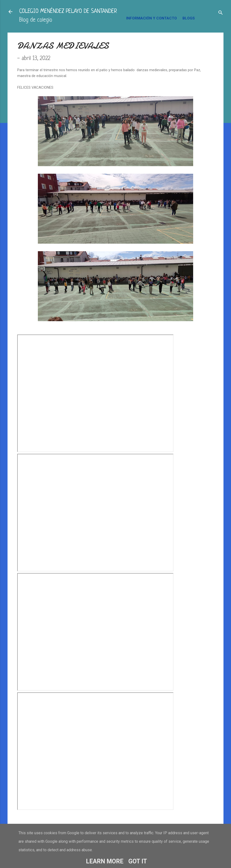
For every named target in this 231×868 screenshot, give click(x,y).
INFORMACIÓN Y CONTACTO (152, 18)
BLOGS (189, 18)
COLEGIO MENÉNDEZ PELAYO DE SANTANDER (68, 12)
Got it (138, 861)
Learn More (105, 861)
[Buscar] (221, 13)
